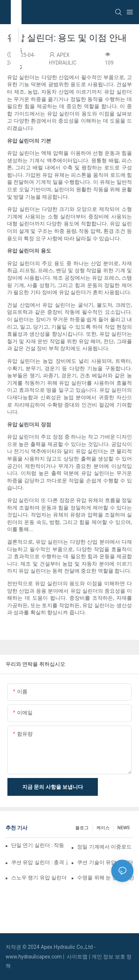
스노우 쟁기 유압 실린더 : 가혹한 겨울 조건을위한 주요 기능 (39, 878)
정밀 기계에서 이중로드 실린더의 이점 (105, 847)
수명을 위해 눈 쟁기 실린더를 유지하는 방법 (105, 878)
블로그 (82, 828)
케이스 (103, 828)
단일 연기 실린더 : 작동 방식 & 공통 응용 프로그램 (38, 845)
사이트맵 (78, 957)
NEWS (124, 828)
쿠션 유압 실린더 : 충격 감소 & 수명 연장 (39, 862)
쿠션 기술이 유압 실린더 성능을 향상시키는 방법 (105, 862)
